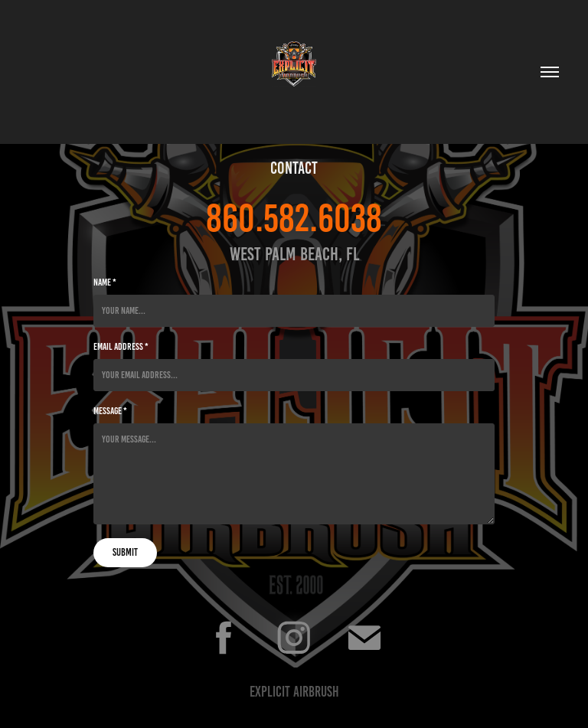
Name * (105, 282)
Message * (110, 411)
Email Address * (121, 347)
